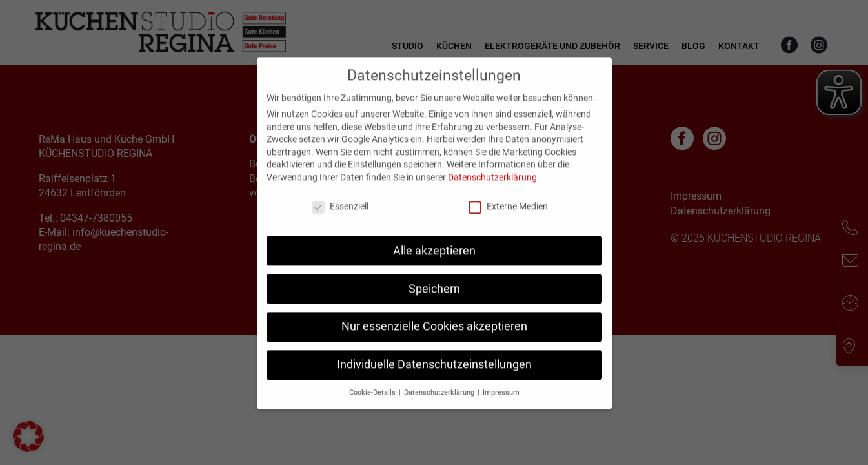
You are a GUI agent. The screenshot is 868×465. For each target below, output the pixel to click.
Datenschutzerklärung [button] (440, 406)
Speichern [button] (434, 302)
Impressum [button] (501, 406)
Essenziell (340, 219)
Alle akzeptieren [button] (434, 263)
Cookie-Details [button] (373, 406)
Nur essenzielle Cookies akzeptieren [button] (434, 340)
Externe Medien (508, 219)
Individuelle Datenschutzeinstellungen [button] (434, 378)
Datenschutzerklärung (492, 191)
